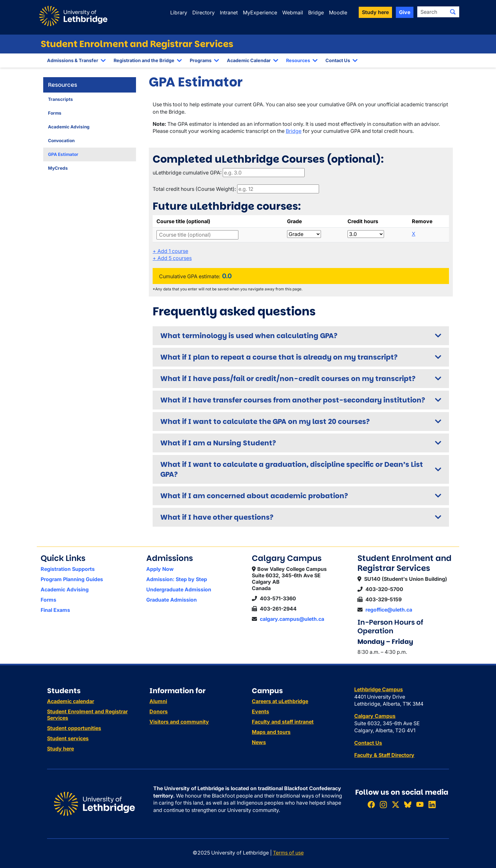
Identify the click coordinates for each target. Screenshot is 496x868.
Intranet (229, 12)
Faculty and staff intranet (283, 722)
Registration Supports (68, 569)
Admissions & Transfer (73, 60)
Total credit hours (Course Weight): (194, 189)
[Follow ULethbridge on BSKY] (408, 804)
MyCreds (58, 168)
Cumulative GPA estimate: (190, 276)
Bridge (316, 12)
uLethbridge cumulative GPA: (187, 173)
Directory (204, 12)
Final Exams (55, 610)
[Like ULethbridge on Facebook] (371, 804)
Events (260, 711)
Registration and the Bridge (144, 60)
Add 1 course (170, 251)
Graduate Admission (172, 600)
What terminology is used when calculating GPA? (249, 336)
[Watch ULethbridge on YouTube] (420, 804)
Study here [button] (375, 12)
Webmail (293, 12)
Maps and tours (271, 732)
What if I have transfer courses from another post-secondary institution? (293, 400)
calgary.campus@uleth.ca (292, 619)
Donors (159, 711)
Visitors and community (179, 722)
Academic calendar (71, 701)
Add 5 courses (172, 258)
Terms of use (288, 853)
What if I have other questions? (217, 517)
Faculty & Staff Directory (384, 755)
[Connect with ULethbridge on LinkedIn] (432, 804)
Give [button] (405, 12)
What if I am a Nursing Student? (218, 443)
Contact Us (338, 60)
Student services (68, 738)
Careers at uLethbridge (280, 701)
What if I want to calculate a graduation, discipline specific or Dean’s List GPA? (292, 469)
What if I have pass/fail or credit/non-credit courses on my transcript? (288, 379)
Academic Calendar (249, 60)
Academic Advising (69, 127)
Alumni (158, 701)
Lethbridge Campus (379, 689)
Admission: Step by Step (177, 579)
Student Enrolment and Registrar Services (137, 44)
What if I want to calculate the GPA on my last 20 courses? (265, 422)
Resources (298, 60)
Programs (201, 60)
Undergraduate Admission (179, 589)
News (259, 742)
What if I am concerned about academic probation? (254, 496)
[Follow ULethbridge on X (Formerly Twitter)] (396, 804)
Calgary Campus (375, 716)
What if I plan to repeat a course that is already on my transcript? (279, 357)
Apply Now (160, 569)
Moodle (338, 12)
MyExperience (260, 12)
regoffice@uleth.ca (389, 610)
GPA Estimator (63, 154)
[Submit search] (453, 12)
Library (179, 12)
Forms (55, 113)
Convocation (61, 141)
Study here (60, 749)
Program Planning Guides (72, 579)
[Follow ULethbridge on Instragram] (383, 804)
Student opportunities (74, 728)
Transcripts (60, 99)
